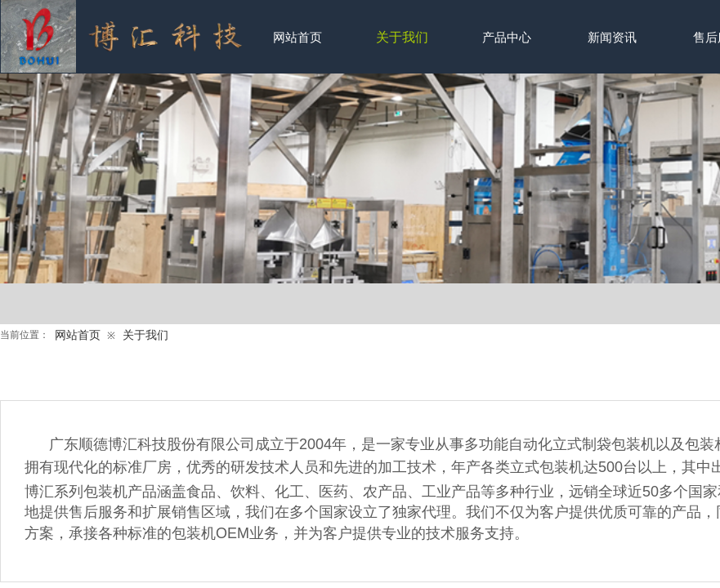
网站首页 (78, 335)
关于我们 (145, 335)
